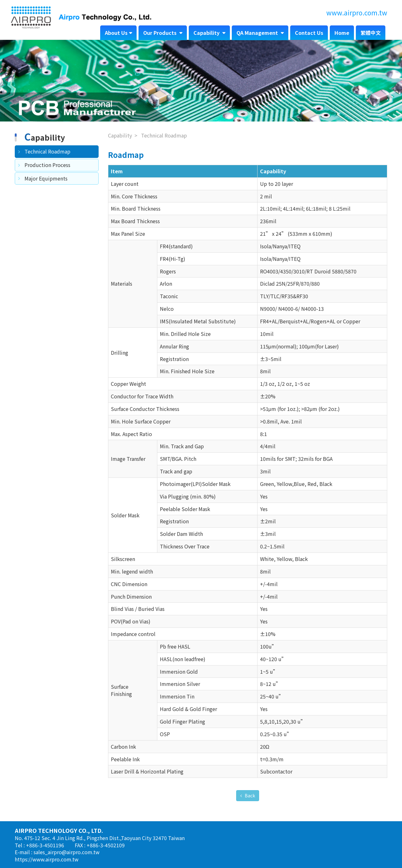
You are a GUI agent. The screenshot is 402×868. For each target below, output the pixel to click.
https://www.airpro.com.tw (47, 859)
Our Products (160, 33)
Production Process (47, 165)
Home (342, 33)
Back (249, 795)
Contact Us (309, 33)
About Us (116, 33)
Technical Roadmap (47, 151)
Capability (207, 33)
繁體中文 (371, 33)
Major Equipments (46, 178)
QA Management (258, 33)
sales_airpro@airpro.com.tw (67, 852)
